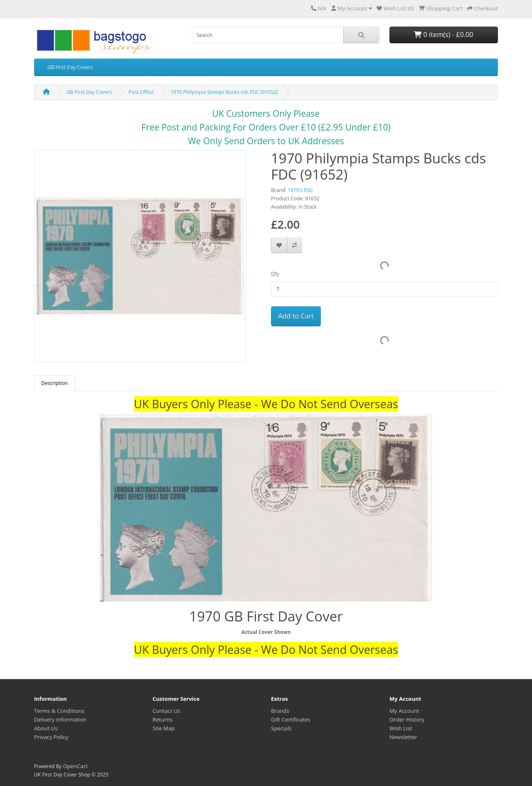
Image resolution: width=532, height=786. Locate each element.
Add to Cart (296, 316)
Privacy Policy (51, 737)
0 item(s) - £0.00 (443, 34)
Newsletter (403, 737)
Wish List (401, 728)
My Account (404, 711)
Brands (280, 711)
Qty (275, 274)
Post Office (141, 92)
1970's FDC (300, 190)
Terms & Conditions (59, 711)
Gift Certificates (291, 719)
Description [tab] (54, 383)
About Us (46, 728)
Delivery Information (60, 719)
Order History (407, 719)
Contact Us (166, 711)
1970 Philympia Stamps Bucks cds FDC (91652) (224, 92)
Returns (163, 719)
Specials (281, 728)
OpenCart (75, 766)
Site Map (164, 728)
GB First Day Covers (70, 67)
